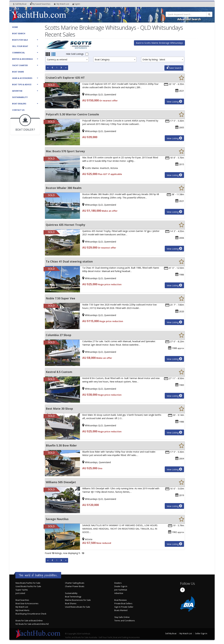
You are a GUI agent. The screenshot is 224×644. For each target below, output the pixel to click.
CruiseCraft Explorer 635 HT (65, 78)
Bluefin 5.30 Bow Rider (61, 445)
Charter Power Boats (75, 586)
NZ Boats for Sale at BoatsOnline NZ (32, 624)
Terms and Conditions (125, 621)
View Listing (174, 101)
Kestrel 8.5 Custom (59, 372)
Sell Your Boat (20, 46)
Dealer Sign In (121, 586)
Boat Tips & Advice (22, 85)
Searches (40, 4)
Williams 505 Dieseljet (61, 482)
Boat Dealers (19, 104)
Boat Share (18, 72)
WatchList (61, 4)
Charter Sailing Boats (75, 583)
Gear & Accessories (22, 78)
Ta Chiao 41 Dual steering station (69, 261)
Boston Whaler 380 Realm (64, 188)
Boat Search (19, 34)
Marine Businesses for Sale (78, 600)
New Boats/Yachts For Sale (28, 583)
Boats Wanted (121, 610)
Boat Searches (22, 600)
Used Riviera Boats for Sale (78, 607)
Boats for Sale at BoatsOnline (29, 621)
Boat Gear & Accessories (27, 603)
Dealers (118, 583)
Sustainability (20, 97)
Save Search (174, 68)
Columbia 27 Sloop (58, 335)
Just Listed (20, 593)
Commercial (19, 53)
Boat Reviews (121, 600)
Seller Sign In (201, 634)
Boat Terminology (73, 597)
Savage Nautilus (57, 519)
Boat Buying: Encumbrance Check (31, 614)
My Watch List (22, 607)
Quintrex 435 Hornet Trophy (65, 225)
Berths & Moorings (22, 59)
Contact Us (18, 110)
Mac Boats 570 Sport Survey (65, 151)
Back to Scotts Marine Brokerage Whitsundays (159, 43)
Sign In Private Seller (124, 607)
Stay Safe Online (122, 617)
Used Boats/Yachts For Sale (28, 586)
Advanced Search (189, 19)
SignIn (76, 4)
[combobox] (67, 59)
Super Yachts (22, 590)
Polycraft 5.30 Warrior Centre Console (72, 114)
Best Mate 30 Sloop (59, 409)
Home (15, 27)
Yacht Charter (20, 65)
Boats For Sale (20, 40)
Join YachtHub (121, 590)
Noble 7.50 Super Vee (60, 298)
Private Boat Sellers (123, 603)
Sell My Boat (20, 4)
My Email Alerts (22, 610)
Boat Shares (71, 603)
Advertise (17, 91)
